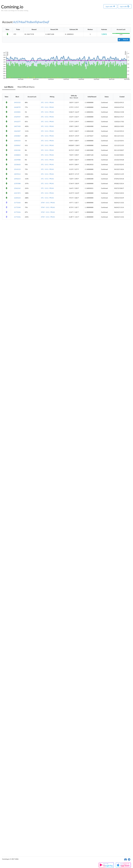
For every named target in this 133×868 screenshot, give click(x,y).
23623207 (17, 131)
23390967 (17, 146)
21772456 (17, 212)
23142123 (17, 169)
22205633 (17, 198)
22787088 (17, 184)
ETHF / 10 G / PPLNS (48, 203)
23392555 (17, 141)
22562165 (17, 188)
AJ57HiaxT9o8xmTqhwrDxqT (31, 22)
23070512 (17, 174)
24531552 (17, 103)
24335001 (17, 112)
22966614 (17, 179)
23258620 (17, 165)
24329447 (17, 117)
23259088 (17, 160)
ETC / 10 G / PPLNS (47, 103)
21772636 (17, 203)
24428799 (17, 107)
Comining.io (12, 7)
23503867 (17, 136)
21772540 (17, 208)
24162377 (17, 122)
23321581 (17, 150)
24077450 (17, 126)
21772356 (17, 217)
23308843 (17, 155)
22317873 (17, 193)
